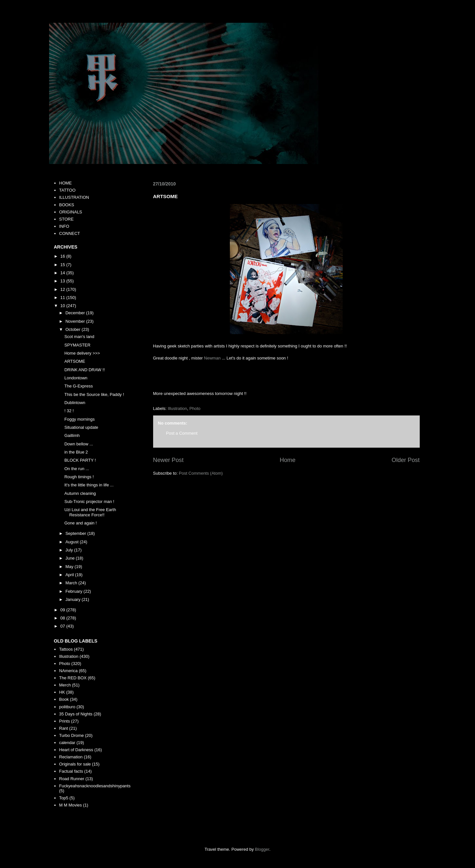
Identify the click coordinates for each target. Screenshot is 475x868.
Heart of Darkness (76, 750)
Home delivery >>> (82, 353)
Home (288, 460)
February (74, 591)
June (71, 558)
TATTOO (67, 190)
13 (63, 281)
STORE (66, 219)
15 (63, 265)
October (73, 329)
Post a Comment (182, 433)
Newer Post (168, 460)
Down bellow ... (79, 444)
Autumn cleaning (80, 493)
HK (62, 692)
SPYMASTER (77, 345)
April (70, 575)
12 (63, 289)
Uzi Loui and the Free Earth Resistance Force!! (90, 512)
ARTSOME (75, 361)
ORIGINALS (71, 212)
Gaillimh (72, 435)
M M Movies (71, 805)
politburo (67, 707)
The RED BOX (73, 678)
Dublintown (75, 403)
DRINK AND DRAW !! (85, 370)
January (73, 599)
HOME (66, 183)
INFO (64, 226)
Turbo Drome (72, 735)
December (76, 313)
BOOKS (67, 205)
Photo (195, 408)
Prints (65, 721)
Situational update (81, 427)
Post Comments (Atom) (201, 473)
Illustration (177, 408)
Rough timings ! (79, 477)
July (70, 550)
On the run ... (77, 469)
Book (64, 699)
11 (63, 298)
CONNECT (70, 233)
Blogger (262, 849)
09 (63, 610)
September (76, 533)
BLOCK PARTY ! (80, 460)
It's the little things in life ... (89, 485)
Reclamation (71, 757)
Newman (212, 358)
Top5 (64, 798)
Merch (65, 685)
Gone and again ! (81, 523)
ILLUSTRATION (74, 197)
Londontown (76, 378)
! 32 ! (69, 411)
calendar (67, 743)
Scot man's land (79, 337)
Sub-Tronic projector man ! (89, 502)
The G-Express (79, 386)
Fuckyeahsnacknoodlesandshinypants (95, 786)
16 (63, 256)
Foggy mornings (79, 419)
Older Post (406, 460)
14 (63, 273)
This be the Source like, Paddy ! (94, 394)
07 (63, 626)
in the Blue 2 (76, 452)
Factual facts (71, 771)
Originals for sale (75, 764)
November (76, 321)
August (73, 542)
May (70, 567)
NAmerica (68, 671)
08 (63, 618)
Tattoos (66, 649)
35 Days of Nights (76, 714)
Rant (64, 728)
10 (63, 306)
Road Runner (72, 779)
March (72, 583)
